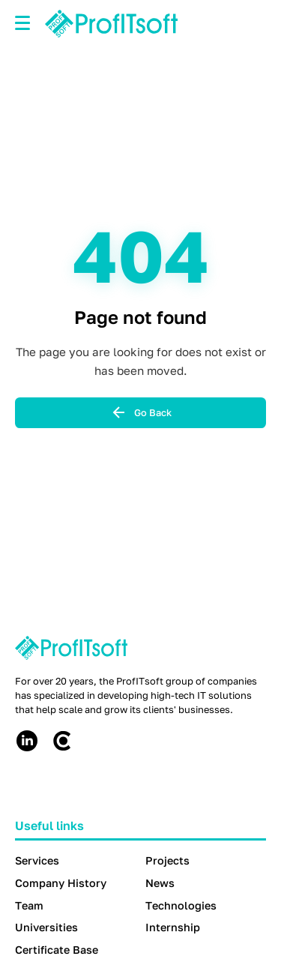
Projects (167, 860)
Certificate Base (57, 950)
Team (29, 905)
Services (37, 860)
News (160, 883)
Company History (61, 883)
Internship (173, 927)
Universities (46, 927)
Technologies (181, 905)
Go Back (141, 412)
